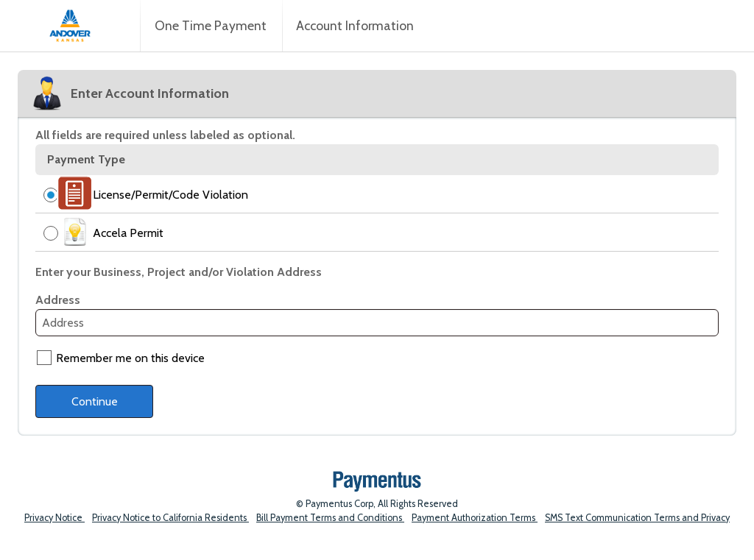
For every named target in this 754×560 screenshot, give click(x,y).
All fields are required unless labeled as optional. (165, 135)
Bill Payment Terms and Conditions (330, 518)
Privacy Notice (54, 518)
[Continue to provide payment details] (94, 401)
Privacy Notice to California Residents (170, 518)
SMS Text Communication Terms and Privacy (637, 518)
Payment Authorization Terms (475, 518)
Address (58, 300)
